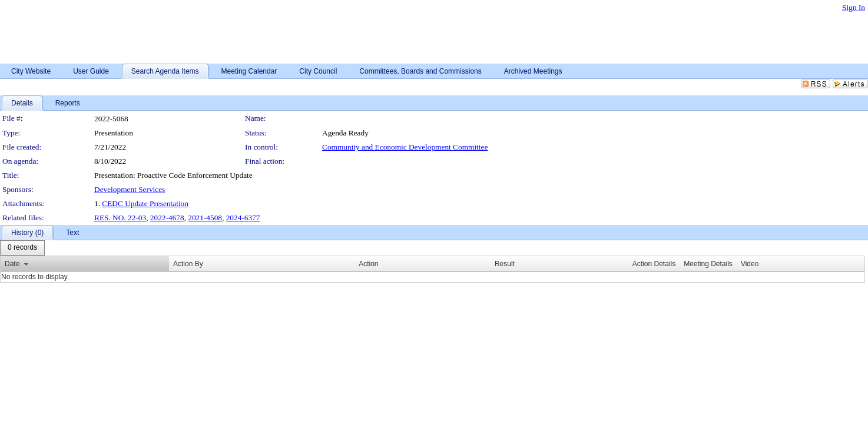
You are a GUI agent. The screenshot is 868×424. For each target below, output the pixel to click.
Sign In (854, 7)
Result (505, 264)
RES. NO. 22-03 (120, 218)
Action (368, 264)
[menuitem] (22, 248)
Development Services (130, 189)
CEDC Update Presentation (145, 203)
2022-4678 (167, 218)
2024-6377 (243, 218)
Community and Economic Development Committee (405, 147)
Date (12, 264)
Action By (188, 264)
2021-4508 (205, 218)
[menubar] (22, 248)
